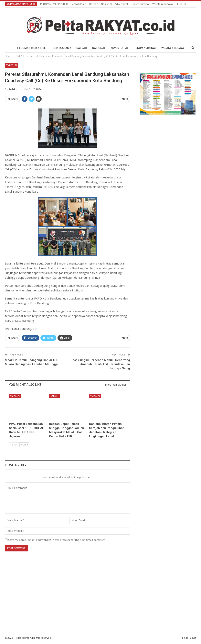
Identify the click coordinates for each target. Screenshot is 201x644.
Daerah (94, 4)
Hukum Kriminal (140, 4)
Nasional (106, 4)
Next (24, 444)
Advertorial (121, 4)
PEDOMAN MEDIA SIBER (54, 4)
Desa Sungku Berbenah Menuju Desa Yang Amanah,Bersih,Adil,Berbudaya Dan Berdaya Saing (100, 364)
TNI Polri (12, 65)
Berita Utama (78, 4)
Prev (14, 444)
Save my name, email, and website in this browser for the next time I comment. (57, 540)
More (157, 4)
